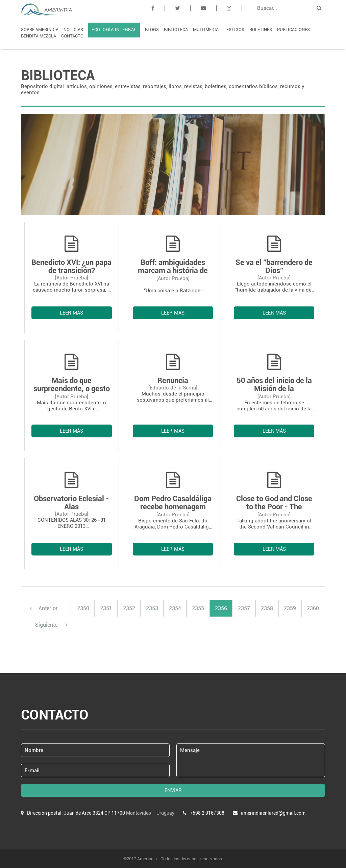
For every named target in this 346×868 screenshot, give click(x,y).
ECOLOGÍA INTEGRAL (114, 30)
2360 (313, 608)
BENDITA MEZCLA (39, 36)
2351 (106, 608)
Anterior (44, 608)
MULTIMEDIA (206, 30)
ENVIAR (173, 790)
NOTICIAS (73, 30)
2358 (267, 608)
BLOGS (152, 30)
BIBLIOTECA (176, 30)
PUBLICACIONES (293, 30)
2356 (221, 608)
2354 (175, 608)
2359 (290, 608)
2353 (152, 608)
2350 (83, 608)
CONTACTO (72, 36)
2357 (244, 608)
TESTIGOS (234, 30)
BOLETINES (261, 30)
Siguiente (51, 625)
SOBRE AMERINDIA (40, 30)
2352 (129, 608)
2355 (198, 608)
